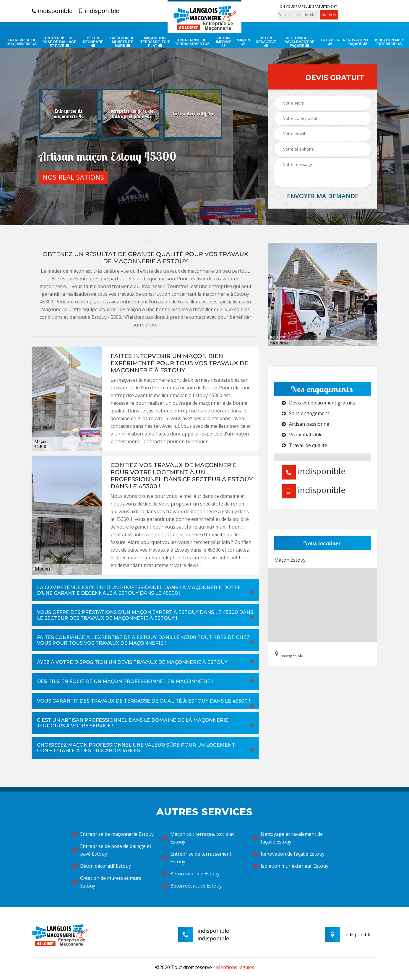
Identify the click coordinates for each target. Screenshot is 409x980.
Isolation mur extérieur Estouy (291, 866)
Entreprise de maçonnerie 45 (22, 42)
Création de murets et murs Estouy (107, 882)
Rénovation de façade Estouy (289, 854)
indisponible (52, 11)
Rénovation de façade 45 (357, 42)
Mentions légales (235, 967)
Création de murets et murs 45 (122, 42)
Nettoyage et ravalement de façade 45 (299, 42)
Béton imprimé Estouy (191, 874)
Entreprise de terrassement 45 (192, 42)
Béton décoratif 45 (93, 42)
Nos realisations (74, 177)
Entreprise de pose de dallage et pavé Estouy (112, 850)
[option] (69, 114)
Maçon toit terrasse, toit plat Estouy (198, 838)
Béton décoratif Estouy (102, 866)
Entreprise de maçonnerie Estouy (113, 834)
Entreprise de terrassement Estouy (197, 858)
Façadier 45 (330, 42)
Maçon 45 (243, 42)
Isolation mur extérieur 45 (389, 42)
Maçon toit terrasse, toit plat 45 (155, 42)
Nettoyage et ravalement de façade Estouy (288, 838)
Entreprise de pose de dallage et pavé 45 (60, 42)
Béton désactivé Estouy (192, 886)
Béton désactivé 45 (266, 42)
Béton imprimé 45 (224, 42)
